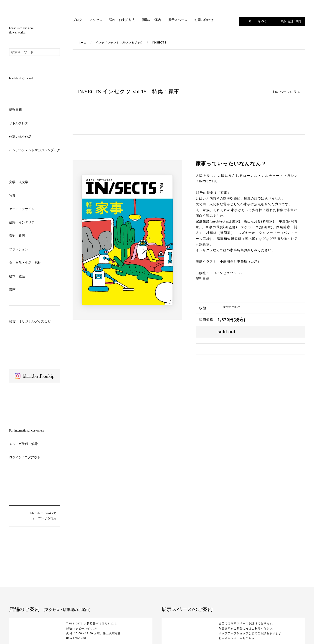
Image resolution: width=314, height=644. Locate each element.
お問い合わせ (204, 20)
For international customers (27, 431)
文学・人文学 (19, 182)
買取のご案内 (152, 20)
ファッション (19, 249)
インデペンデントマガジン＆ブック (35, 150)
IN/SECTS (159, 43)
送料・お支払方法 (122, 20)
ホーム (82, 43)
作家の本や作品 (20, 137)
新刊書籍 (15, 110)
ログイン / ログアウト (25, 457)
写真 (12, 195)
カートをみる (275, 21)
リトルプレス (19, 123)
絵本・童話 (17, 276)
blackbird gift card (21, 78)
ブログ (77, 20)
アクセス (96, 20)
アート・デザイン (22, 209)
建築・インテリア (22, 222)
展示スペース (178, 20)
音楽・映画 (17, 236)
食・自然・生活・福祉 (25, 263)
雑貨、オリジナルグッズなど (30, 321)
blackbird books (35, 16)
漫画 (12, 290)
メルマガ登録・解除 (23, 444)
